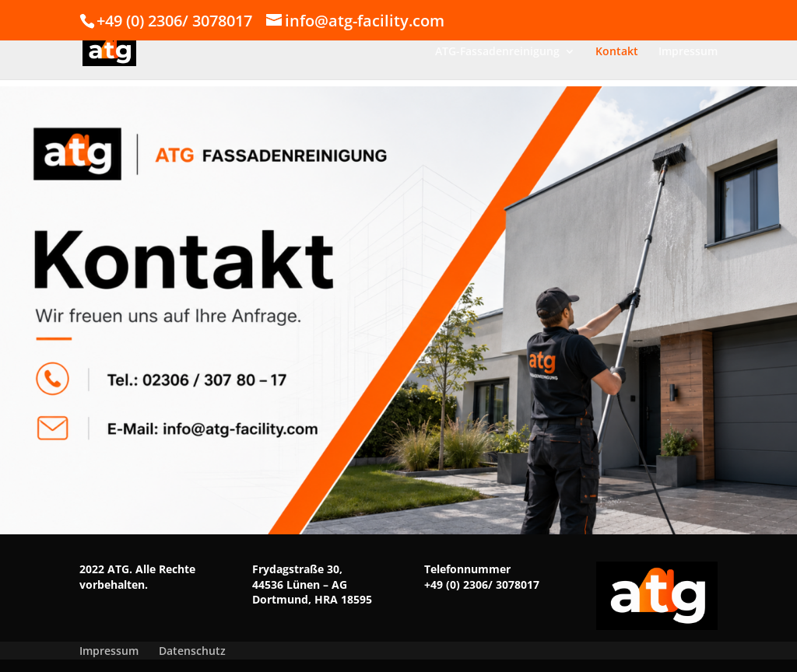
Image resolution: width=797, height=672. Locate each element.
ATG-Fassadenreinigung (497, 52)
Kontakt (617, 52)
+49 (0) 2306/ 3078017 (482, 584)
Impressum (688, 52)
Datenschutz (192, 651)
